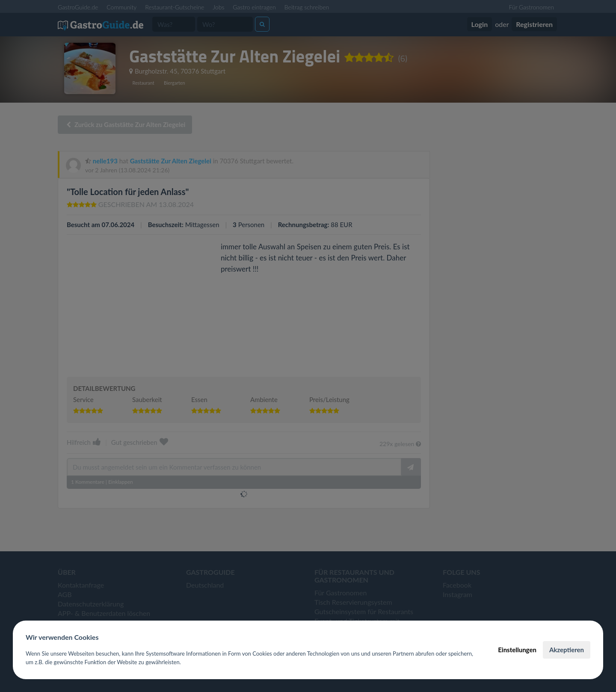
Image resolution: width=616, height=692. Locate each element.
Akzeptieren (567, 650)
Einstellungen (517, 650)
